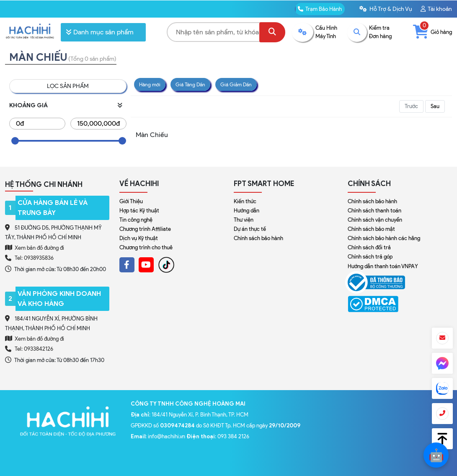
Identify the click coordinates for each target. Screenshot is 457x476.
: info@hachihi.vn (159, 436)
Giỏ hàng (432, 32)
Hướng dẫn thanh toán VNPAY (383, 266)
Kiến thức (245, 201)
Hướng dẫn (247, 211)
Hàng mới (150, 84)
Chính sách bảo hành (258, 238)
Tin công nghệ (136, 220)
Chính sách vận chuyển (375, 220)
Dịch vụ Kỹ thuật (139, 238)
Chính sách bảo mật (371, 229)
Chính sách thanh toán (374, 211)
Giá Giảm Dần (236, 84)
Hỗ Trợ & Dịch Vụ (386, 9)
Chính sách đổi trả (369, 247)
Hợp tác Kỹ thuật (139, 211)
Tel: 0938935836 (34, 258)
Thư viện (244, 220)
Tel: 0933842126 (34, 349)
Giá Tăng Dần (190, 84)
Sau (435, 106)
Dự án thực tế (250, 229)
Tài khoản (436, 9)
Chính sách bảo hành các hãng (384, 238)
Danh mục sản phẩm (100, 32)
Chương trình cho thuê (146, 247)
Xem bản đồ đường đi (35, 248)
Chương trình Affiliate (145, 229)
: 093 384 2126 (218, 436)
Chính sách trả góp (370, 257)
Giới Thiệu (131, 201)
